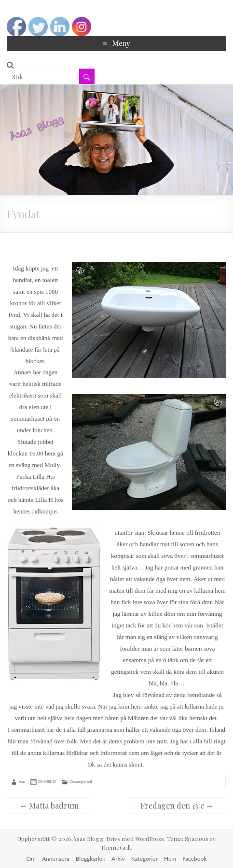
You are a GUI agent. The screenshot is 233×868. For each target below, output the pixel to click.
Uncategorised (81, 782)
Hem (170, 859)
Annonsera (56, 859)
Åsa (21, 782)
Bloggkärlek (90, 859)
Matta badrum (49, 805)
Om (31, 859)
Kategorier (144, 859)
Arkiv (118, 859)
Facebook (194, 859)
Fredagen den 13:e (177, 805)
